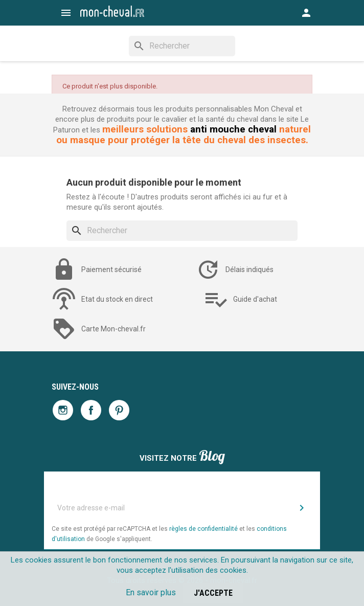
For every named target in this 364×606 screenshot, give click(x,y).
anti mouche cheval (233, 129)
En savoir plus (151, 592)
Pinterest (119, 410)
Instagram (63, 410)
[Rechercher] (182, 46)
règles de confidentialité (203, 529)
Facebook (91, 410)
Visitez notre (182, 457)
